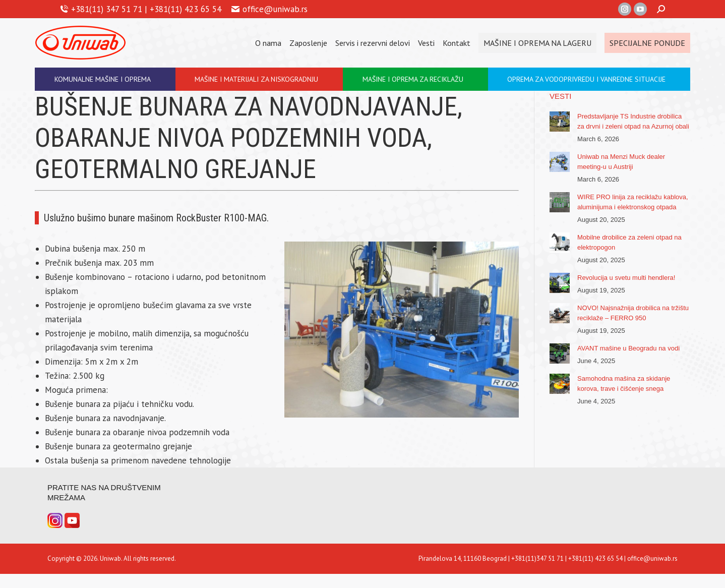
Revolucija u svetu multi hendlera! (626, 278)
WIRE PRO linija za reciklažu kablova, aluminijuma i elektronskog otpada (633, 202)
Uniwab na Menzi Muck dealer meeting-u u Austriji (621, 162)
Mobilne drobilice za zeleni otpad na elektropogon (629, 242)
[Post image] (560, 122)
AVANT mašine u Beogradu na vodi (628, 348)
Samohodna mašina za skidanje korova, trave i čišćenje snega (624, 384)
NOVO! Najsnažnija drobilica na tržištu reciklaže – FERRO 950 (633, 313)
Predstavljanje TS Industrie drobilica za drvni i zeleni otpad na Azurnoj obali (633, 121)
